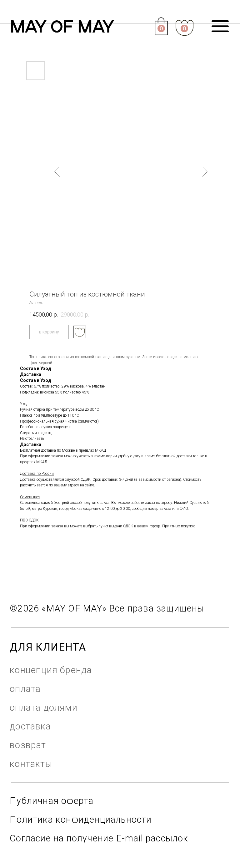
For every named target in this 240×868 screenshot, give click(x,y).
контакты (31, 764)
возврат (28, 745)
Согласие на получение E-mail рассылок (99, 838)
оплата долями (44, 708)
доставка (30, 726)
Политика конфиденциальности (81, 820)
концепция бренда (51, 670)
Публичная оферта (52, 801)
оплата (25, 689)
